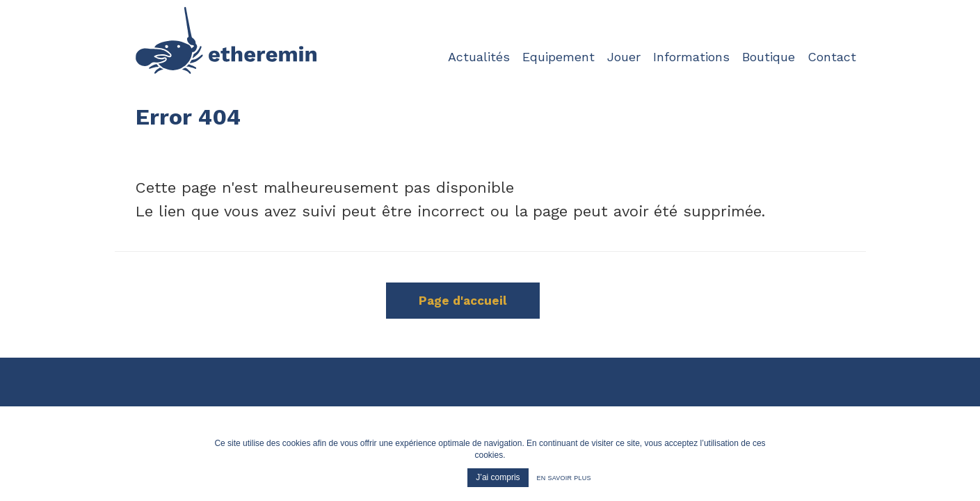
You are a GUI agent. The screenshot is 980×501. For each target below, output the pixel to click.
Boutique (769, 56)
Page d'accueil (463, 301)
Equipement (559, 56)
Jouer (624, 56)
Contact (832, 56)
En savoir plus (564, 478)
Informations (691, 56)
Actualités (479, 56)
